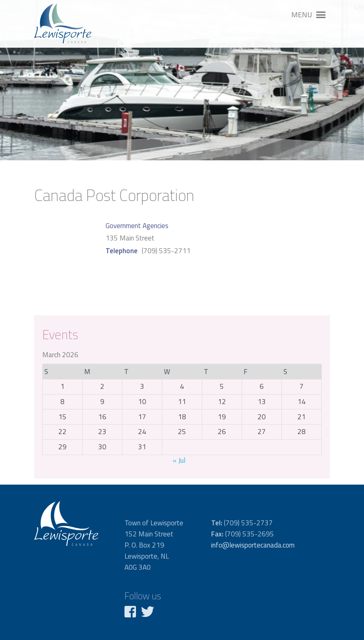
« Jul (179, 460)
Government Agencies (137, 226)
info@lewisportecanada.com (253, 545)
